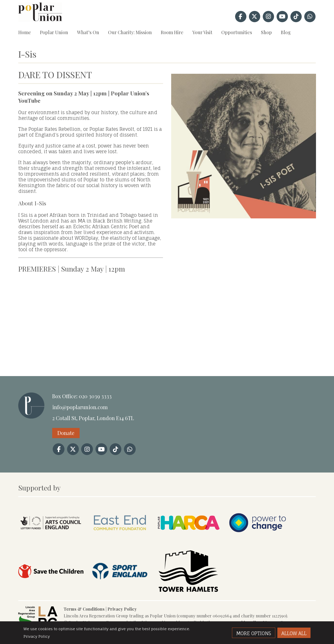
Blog (286, 32)
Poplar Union (54, 32)
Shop (266, 32)
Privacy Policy (122, 609)
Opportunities (237, 32)
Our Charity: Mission (130, 32)
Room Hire (172, 32)
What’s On (88, 32)
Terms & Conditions (84, 609)
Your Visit (202, 32)
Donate (66, 433)
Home (25, 32)
